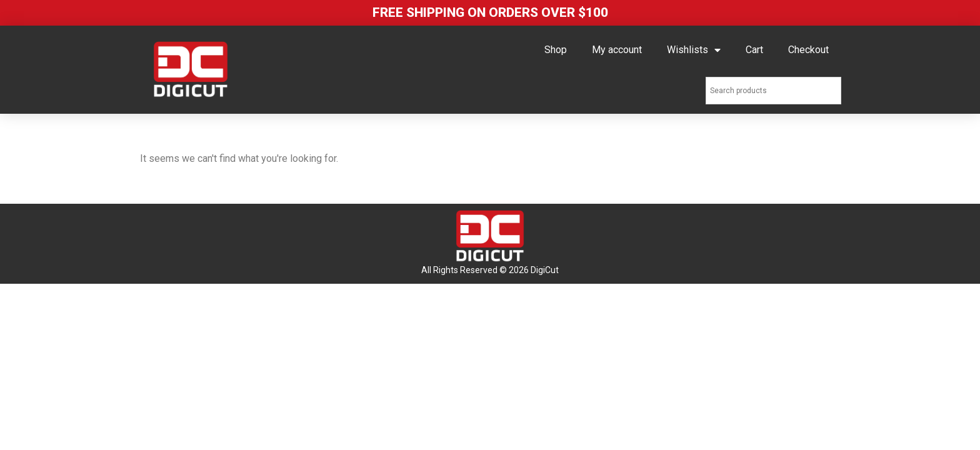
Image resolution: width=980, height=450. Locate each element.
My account (617, 50)
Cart (754, 50)
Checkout (808, 50)
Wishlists (694, 50)
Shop (556, 50)
